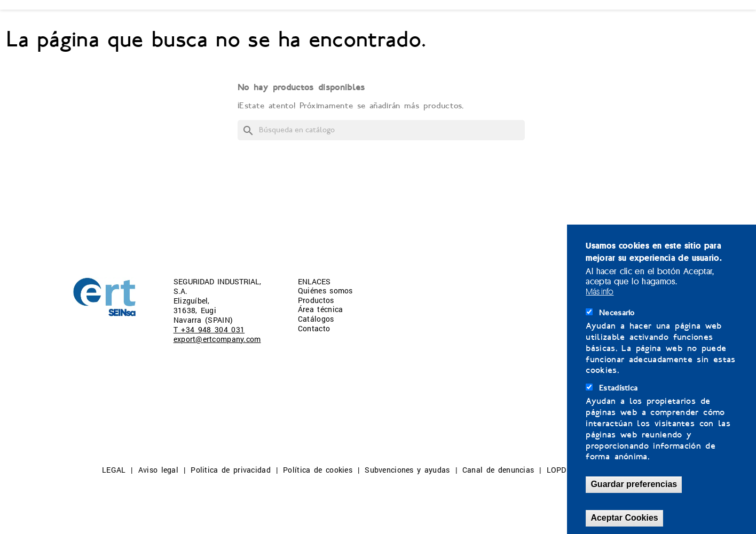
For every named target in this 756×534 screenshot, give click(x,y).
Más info (600, 292)
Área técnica (321, 309)
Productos (316, 300)
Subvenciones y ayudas (407, 470)
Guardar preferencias (634, 484)
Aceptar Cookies (624, 518)
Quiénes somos (325, 290)
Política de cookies (318, 470)
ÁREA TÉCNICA (303, 28)
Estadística (619, 388)
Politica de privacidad (231, 470)
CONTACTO (479, 28)
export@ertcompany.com (217, 339)
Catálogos (316, 319)
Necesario (617, 313)
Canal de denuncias (498, 470)
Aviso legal (158, 470)
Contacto (314, 328)
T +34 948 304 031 (209, 329)
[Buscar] (381, 130)
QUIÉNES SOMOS (110, 28)
